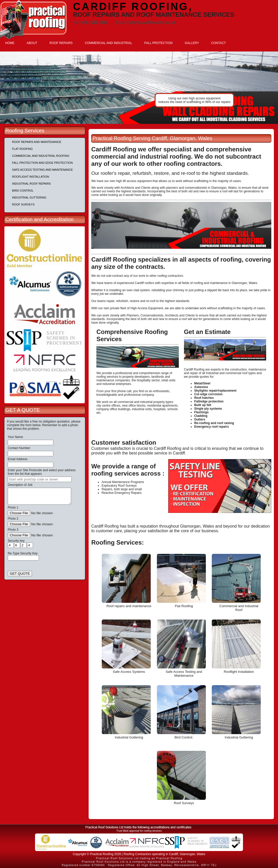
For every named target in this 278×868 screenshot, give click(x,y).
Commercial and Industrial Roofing (41, 156)
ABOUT (32, 43)
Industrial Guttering (29, 197)
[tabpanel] (139, 88)
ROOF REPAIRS (61, 43)
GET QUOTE (20, 574)
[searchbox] (40, 479)
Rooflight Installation (31, 177)
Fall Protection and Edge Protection (43, 163)
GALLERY (192, 43)
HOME (10, 43)
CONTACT (219, 43)
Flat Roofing (22, 149)
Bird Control (23, 191)
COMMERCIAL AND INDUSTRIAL (108, 43)
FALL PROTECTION (158, 43)
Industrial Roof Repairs (31, 184)
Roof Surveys (23, 204)
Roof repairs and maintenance (37, 142)
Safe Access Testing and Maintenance (43, 170)
